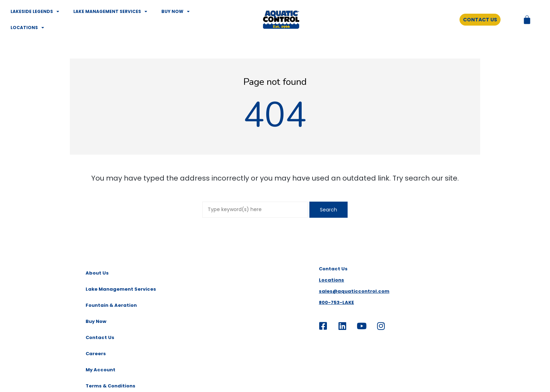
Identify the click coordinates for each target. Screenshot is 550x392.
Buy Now (176, 12)
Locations (27, 28)
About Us (97, 273)
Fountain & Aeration (111, 305)
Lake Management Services (110, 12)
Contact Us (100, 337)
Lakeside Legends (35, 12)
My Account (100, 370)
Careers (96, 354)
